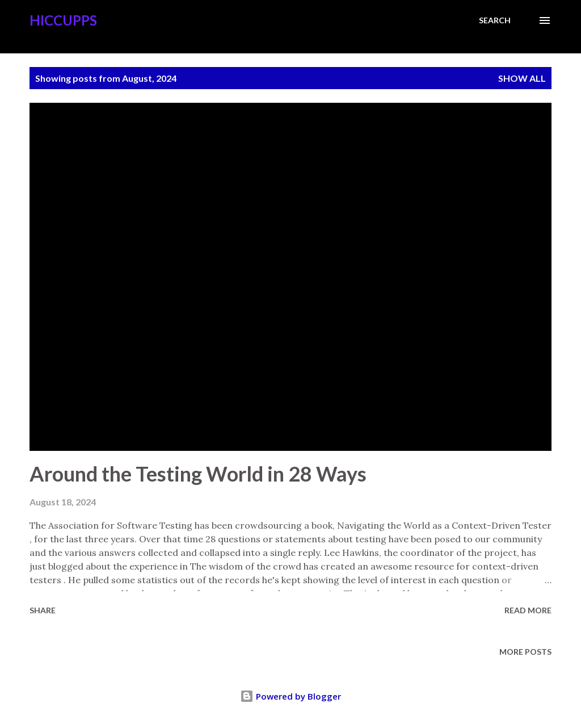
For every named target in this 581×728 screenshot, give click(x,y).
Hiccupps (63, 20)
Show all (522, 78)
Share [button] (43, 610)
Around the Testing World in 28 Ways (198, 474)
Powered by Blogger (290, 696)
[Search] (495, 20)
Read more (528, 610)
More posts (525, 652)
